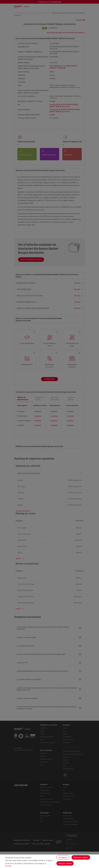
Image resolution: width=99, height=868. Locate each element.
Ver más (8, 866)
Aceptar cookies (65, 863)
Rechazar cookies (81, 857)
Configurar (63, 857)
